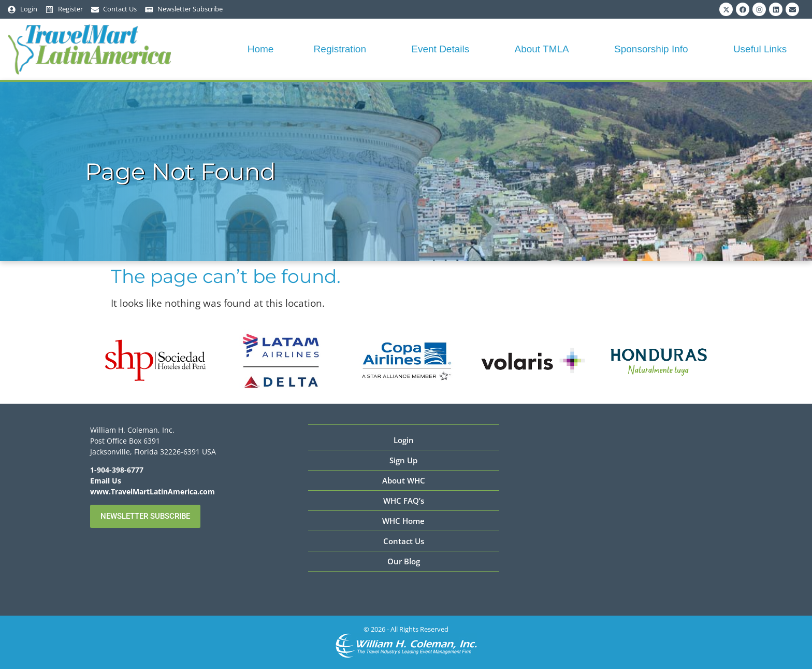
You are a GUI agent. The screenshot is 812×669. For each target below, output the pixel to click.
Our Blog (404, 561)
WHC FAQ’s (404, 501)
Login (404, 440)
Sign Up (403, 460)
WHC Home (403, 521)
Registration (343, 49)
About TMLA (544, 49)
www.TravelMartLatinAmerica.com (153, 492)
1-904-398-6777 (117, 470)
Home (261, 49)
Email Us (106, 481)
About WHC (404, 480)
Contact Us (404, 541)
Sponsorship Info (654, 49)
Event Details (443, 49)
